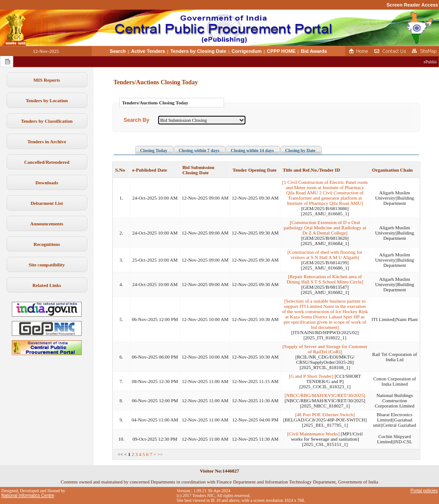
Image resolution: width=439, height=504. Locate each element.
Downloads (47, 183)
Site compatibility (47, 265)
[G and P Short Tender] (311, 376)
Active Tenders (148, 51)
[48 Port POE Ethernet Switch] (325, 414)
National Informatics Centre (28, 495)
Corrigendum (247, 51)
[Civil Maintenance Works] (313, 434)
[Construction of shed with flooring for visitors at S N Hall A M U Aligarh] (325, 255)
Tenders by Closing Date (198, 51)
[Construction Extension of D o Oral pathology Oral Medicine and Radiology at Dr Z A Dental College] (325, 228)
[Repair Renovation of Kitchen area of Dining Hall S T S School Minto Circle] (325, 279)
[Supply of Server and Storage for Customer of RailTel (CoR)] (325, 349)
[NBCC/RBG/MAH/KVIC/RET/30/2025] (325, 395)
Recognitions (47, 244)
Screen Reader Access (412, 5)
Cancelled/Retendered (47, 162)
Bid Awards (314, 51)
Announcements (47, 224)
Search (118, 51)
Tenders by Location (47, 100)
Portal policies (424, 491)
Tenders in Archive (47, 142)
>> (160, 454)
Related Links (47, 285)
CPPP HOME (281, 51)
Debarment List (47, 203)
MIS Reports (47, 80)
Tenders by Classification (47, 121)
